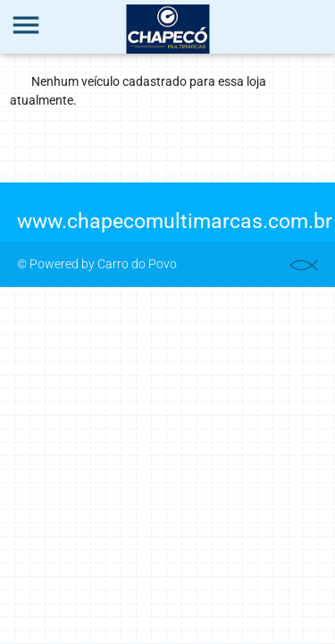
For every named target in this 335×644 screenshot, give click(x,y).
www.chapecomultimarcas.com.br (175, 221)
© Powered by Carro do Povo (97, 264)
